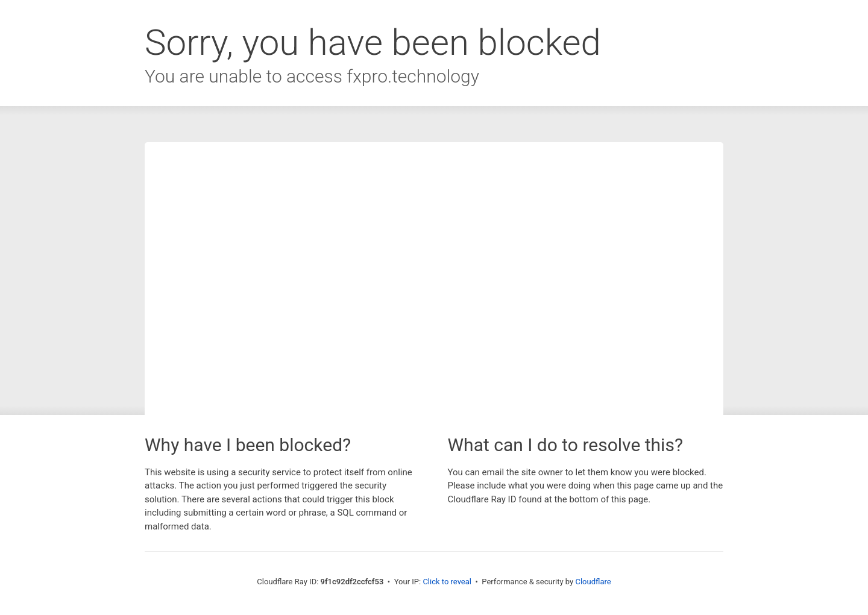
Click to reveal (447, 582)
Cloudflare (593, 582)
